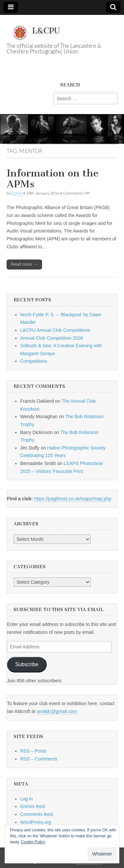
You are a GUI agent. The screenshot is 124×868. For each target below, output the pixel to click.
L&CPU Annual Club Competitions (55, 330)
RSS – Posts (33, 751)
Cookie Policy (33, 842)
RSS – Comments (39, 759)
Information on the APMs (53, 179)
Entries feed (33, 806)
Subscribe (27, 664)
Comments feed (37, 814)
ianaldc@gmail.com (57, 711)
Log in (26, 799)
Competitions (34, 361)
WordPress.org (36, 822)
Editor (17, 193)
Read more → (24, 264)
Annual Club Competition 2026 (52, 338)
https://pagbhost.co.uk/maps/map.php (73, 499)
